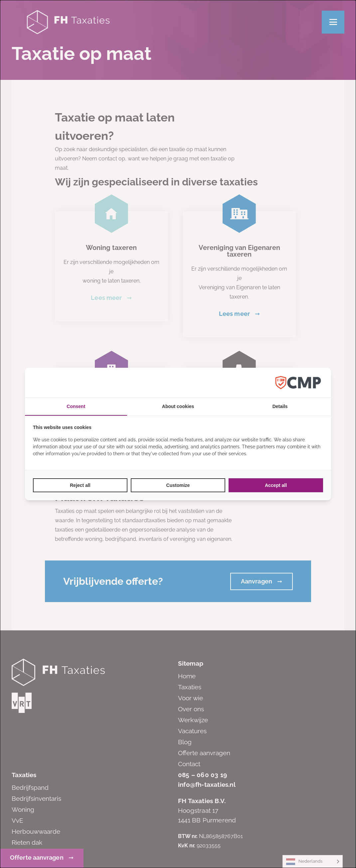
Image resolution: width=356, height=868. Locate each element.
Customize (178, 485)
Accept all (276, 485)
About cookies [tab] (178, 406)
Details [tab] (280, 406)
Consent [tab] (76, 406)
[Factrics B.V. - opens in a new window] (298, 383)
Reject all (80, 485)
